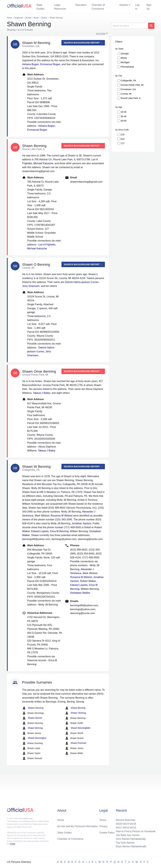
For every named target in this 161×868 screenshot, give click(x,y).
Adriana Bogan (31, 64)
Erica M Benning (59, 531)
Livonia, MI (126, 94)
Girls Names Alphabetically (131, 839)
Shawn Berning (32, 728)
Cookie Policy (107, 833)
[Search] (130, 26)
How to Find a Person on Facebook (136, 831)
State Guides (40, 7)
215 (123, 135)
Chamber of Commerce (98, 7)
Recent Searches (126, 820)
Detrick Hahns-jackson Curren (82, 282)
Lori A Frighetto (47, 245)
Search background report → (83, 43)
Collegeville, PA (128, 81)
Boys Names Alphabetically (131, 846)
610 (123, 139)
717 (123, 143)
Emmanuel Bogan (50, 64)
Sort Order (101, 34)
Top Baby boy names (128, 835)
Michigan (125, 62)
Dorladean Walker (80, 593)
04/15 (133, 828)
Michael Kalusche (43, 163)
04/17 (119, 828)
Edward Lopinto (40, 531)
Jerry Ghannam (31, 286)
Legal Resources (60, 7)
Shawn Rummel (76, 743)
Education (81, 5)
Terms (103, 820)
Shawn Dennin (32, 718)
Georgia (125, 54)
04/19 (126, 824)
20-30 (124, 112)
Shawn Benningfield (78, 728)
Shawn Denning (33, 708)
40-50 (124, 121)
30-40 (124, 116)
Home (61, 820)
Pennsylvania (127, 67)
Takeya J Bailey (42, 393)
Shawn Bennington (34, 738)
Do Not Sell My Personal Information (78, 826)
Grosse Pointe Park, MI (132, 85)
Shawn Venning (75, 713)
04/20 (119, 824)
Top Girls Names (125, 843)
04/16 (126, 828)
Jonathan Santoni (82, 523)
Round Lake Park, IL (131, 98)
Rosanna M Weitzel (61, 516)
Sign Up (149, 7)
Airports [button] (124, 5)
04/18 (133, 824)
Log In (137, 7)
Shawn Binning (75, 708)
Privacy (103, 826)
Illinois (124, 58)
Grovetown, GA (128, 89)
